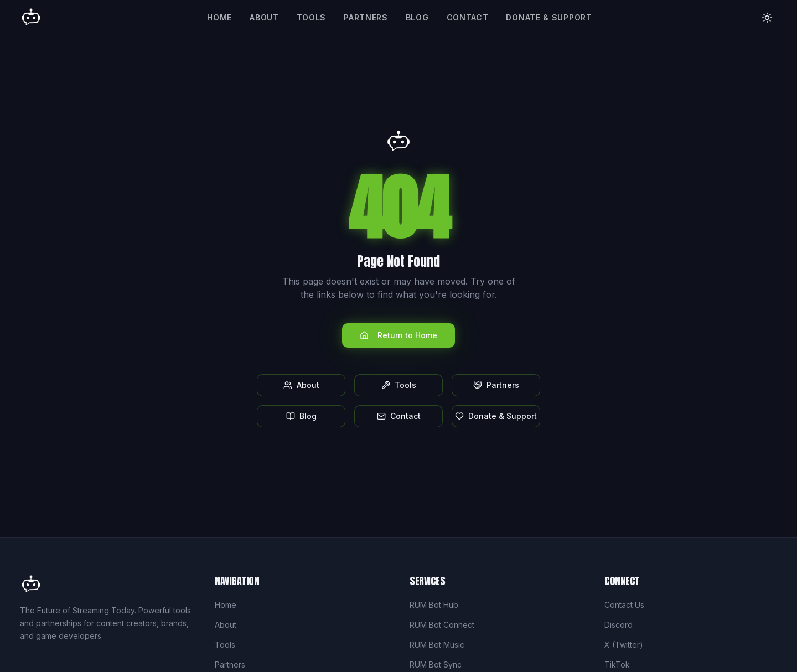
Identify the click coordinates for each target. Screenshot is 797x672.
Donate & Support (549, 17)
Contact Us (624, 605)
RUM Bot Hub (434, 605)
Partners (366, 17)
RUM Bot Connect (442, 625)
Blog (417, 17)
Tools (312, 17)
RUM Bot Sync (436, 665)
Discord (619, 625)
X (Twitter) (624, 645)
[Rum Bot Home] (31, 18)
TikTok (617, 665)
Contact (468, 17)
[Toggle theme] (767, 18)
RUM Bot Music (437, 645)
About (264, 17)
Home (219, 17)
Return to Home (398, 335)
